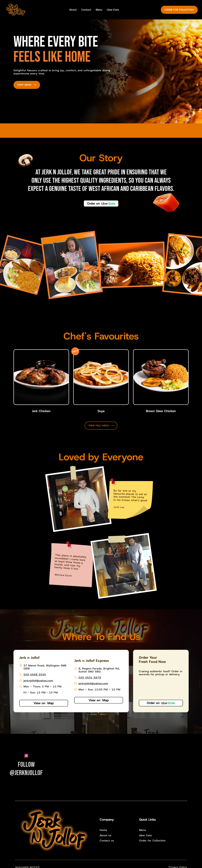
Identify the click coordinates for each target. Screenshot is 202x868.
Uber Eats (146, 835)
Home (103, 830)
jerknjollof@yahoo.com (38, 680)
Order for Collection (152, 841)
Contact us (107, 841)
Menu (143, 830)
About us (106, 835)
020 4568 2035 (35, 674)
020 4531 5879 (90, 677)
